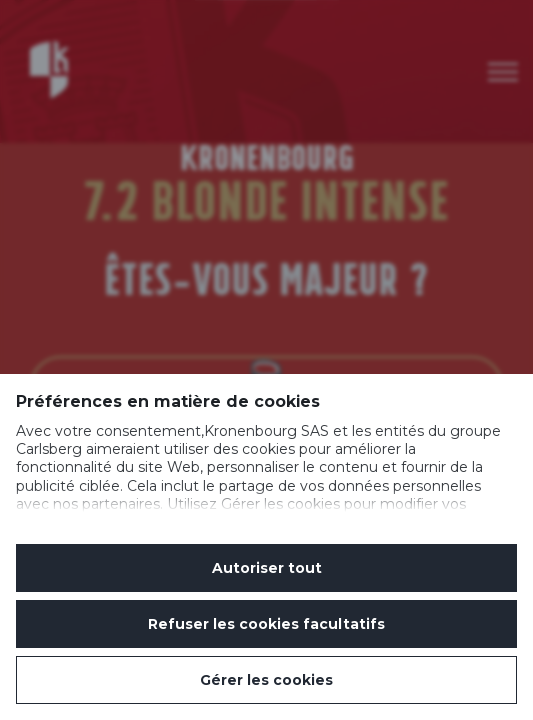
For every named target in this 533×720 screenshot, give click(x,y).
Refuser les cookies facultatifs (266, 624)
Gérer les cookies (266, 680)
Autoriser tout (267, 568)
